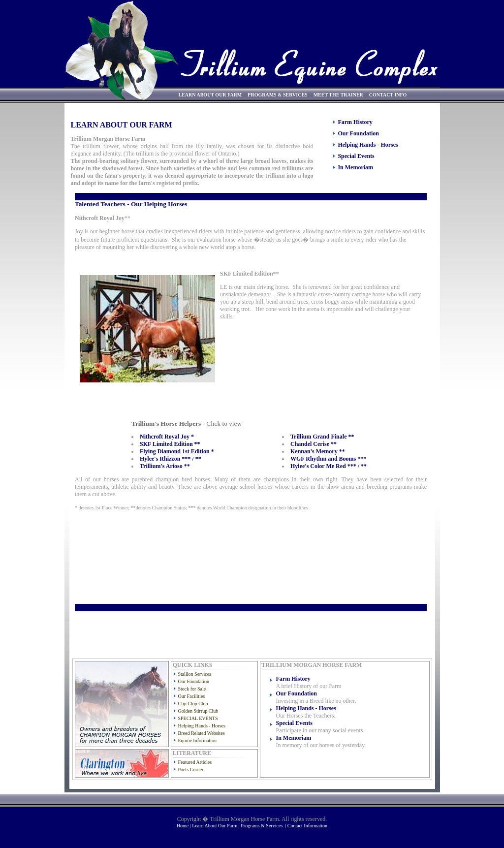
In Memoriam (355, 167)
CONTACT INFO (388, 95)
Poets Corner (191, 769)
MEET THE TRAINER (338, 95)
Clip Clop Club (193, 704)
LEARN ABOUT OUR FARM (210, 95)
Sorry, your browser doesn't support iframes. (249, 423)
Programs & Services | (264, 826)
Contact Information (307, 826)
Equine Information (198, 740)
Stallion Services (195, 674)
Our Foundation (358, 133)
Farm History (355, 122)
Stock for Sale (192, 689)
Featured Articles (195, 762)
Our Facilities (192, 696)
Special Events (356, 156)
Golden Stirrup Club (198, 711)
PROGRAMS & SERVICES (277, 95)
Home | (184, 826)
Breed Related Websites (202, 733)
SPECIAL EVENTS (198, 718)
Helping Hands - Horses (368, 145)
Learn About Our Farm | (216, 826)
